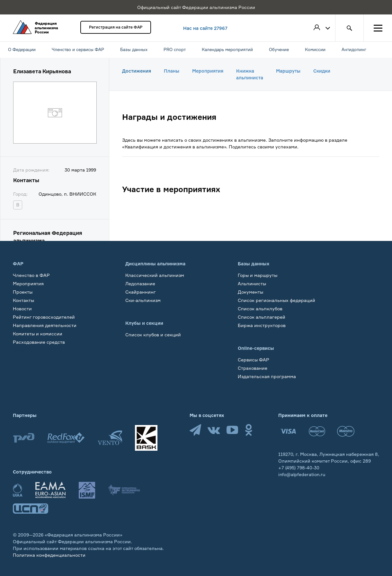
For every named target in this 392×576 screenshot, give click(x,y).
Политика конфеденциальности (49, 555)
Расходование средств (39, 342)
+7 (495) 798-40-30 (299, 468)
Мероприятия (208, 71)
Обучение (24, 350)
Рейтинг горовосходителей (44, 317)
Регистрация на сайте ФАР (116, 27)
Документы (250, 292)
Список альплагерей (262, 317)
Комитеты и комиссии (38, 334)
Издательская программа (267, 376)
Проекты (23, 292)
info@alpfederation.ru (302, 474)
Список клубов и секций (153, 335)
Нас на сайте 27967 (205, 28)
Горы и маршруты (258, 275)
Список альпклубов (260, 309)
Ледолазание (140, 284)
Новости (22, 309)
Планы (172, 71)
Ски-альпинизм (143, 300)
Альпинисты (252, 284)
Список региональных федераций (276, 300)
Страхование (253, 368)
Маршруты (288, 71)
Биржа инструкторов (262, 325)
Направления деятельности (45, 325)
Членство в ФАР (31, 275)
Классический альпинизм (155, 275)
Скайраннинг (141, 292)
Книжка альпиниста (250, 74)
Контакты (23, 300)
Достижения (137, 71)
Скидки (322, 71)
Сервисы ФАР (254, 360)
